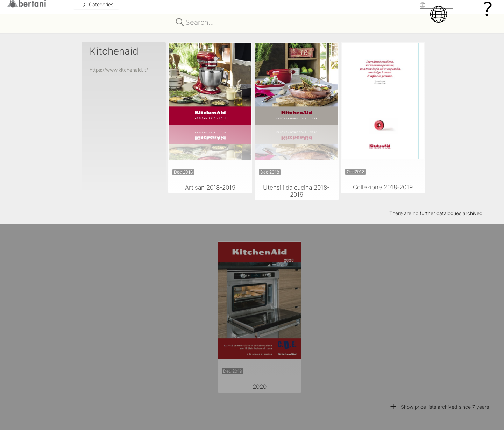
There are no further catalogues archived (436, 213)
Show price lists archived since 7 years (439, 407)
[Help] (488, 9)
